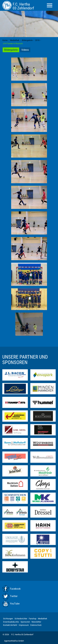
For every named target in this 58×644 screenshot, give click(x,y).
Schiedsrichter (21, 619)
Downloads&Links (11, 622)
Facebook (15, 589)
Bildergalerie (11, 50)
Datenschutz (36, 625)
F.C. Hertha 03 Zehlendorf (22, 634)
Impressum (24, 625)
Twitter (14, 596)
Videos (25, 50)
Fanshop (33, 619)
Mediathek (43, 619)
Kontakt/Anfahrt (10, 625)
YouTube (15, 604)
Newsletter (36, 622)
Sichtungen (8, 619)
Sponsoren (25, 622)
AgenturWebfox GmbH (14, 641)
